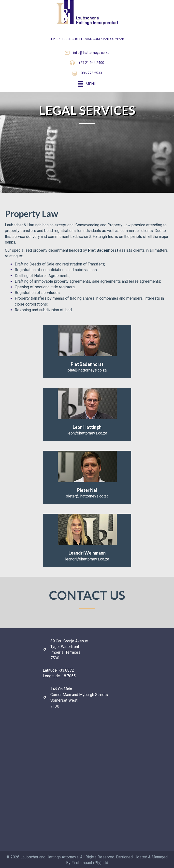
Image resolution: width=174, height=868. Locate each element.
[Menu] (87, 84)
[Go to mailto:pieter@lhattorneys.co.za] (87, 477)
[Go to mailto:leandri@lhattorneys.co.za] (87, 540)
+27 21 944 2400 (91, 63)
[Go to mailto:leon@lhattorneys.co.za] (87, 415)
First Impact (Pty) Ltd (90, 863)
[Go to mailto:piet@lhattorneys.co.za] (87, 352)
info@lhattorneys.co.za (91, 53)
